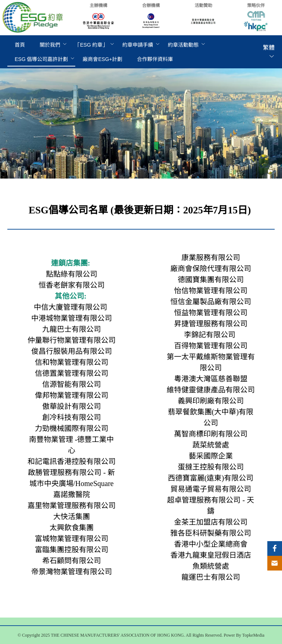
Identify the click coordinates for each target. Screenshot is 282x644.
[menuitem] (20, 45)
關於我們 (50, 45)
